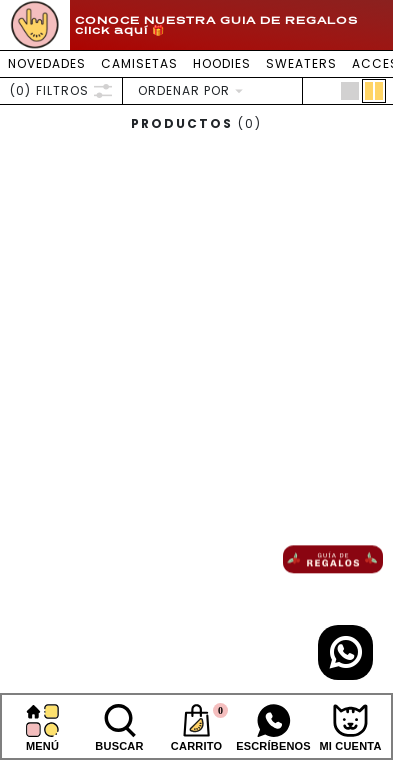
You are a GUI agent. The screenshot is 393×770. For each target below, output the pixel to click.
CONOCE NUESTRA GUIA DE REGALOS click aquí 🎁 (216, 25)
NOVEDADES (47, 63)
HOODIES (222, 63)
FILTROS (61, 91)
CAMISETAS (139, 63)
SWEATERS (301, 63)
